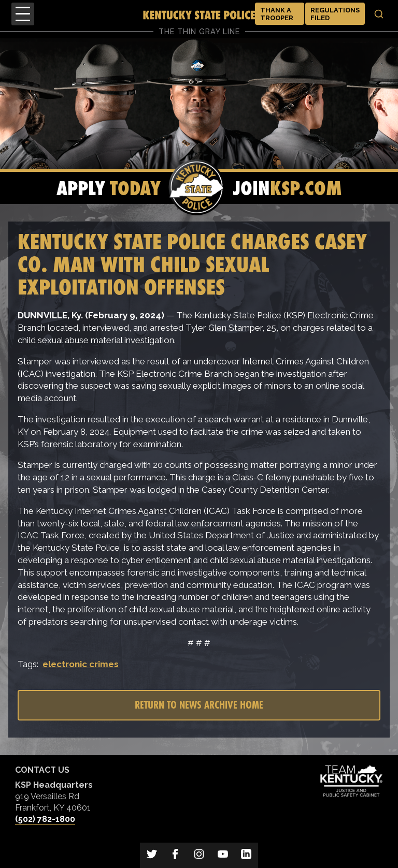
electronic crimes (81, 664)
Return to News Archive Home (199, 705)
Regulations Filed (335, 14)
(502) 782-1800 (45, 819)
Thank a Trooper (277, 14)
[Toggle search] (379, 14)
